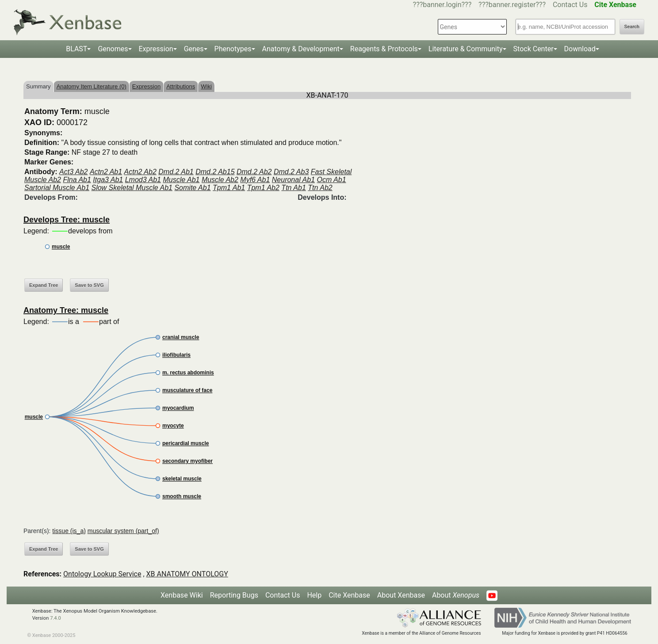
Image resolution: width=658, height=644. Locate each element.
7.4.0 (55, 618)
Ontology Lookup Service (102, 574)
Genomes (113, 49)
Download (580, 49)
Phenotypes (233, 49)
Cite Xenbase (349, 595)
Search (632, 27)
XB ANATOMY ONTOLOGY (187, 574)
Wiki (206, 86)
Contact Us (570, 5)
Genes (194, 49)
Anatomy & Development (301, 49)
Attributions (181, 86)
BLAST (77, 49)
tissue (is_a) (69, 531)
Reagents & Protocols (384, 49)
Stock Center (534, 49)
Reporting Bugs (234, 595)
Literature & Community (466, 49)
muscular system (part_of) (123, 531)
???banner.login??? (442, 5)
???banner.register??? (512, 5)
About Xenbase (401, 595)
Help (314, 595)
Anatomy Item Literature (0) (92, 86)
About (456, 595)
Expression (156, 49)
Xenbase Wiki (182, 595)
